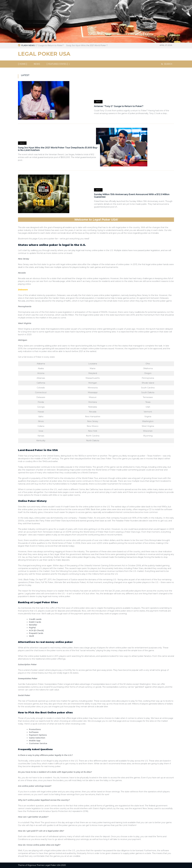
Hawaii (41, 412)
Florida (41, 402)
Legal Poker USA (44, 54)
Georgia (41, 407)
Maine (93, 368)
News (98, 102)
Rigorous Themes (36, 865)
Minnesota (93, 388)
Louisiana (93, 364)
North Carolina (93, 436)
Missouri (93, 397)
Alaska (41, 368)
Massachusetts (93, 378)
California (41, 383)
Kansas (41, 436)
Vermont (148, 412)
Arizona (41, 373)
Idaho (41, 417)
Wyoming (148, 436)
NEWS (37, 64)
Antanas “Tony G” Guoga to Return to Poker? (48, 45)
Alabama (41, 364)
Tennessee (148, 397)
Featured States (57, 64)
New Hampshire (93, 417)
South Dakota (148, 392)
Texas (148, 402)
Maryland (93, 373)
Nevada (22, 273)
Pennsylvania (25, 306)
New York (93, 431)
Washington (148, 421)
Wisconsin (148, 431)
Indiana (41, 426)
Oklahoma (148, 368)
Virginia (148, 417)
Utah (148, 407)
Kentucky (41, 441)
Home (23, 64)
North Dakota (93, 441)
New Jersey (24, 259)
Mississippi (93, 392)
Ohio (148, 364)
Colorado (41, 388)
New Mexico (93, 426)
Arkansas (41, 378)
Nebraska (93, 407)
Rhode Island (148, 383)
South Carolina (148, 388)
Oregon (148, 373)
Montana (93, 402)
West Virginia (25, 323)
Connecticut (41, 392)
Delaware (41, 397)
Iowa (41, 431)
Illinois (41, 421)
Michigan (23, 340)
